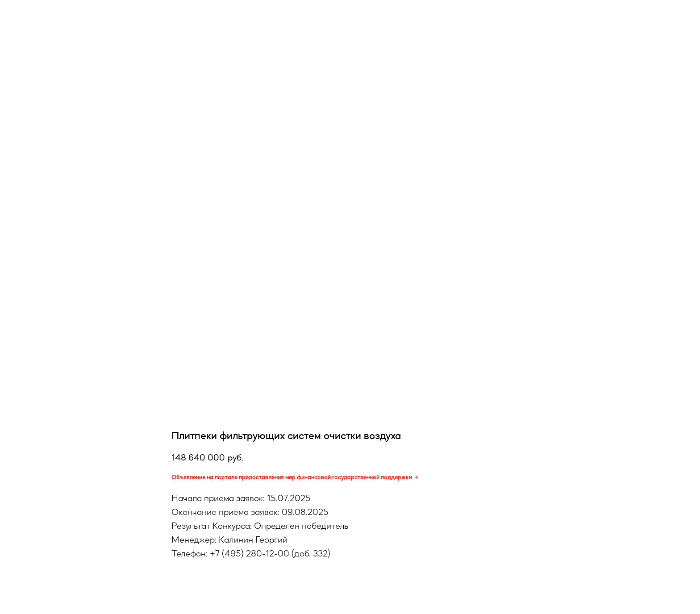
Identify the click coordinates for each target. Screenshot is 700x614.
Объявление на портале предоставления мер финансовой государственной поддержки (292, 477)
